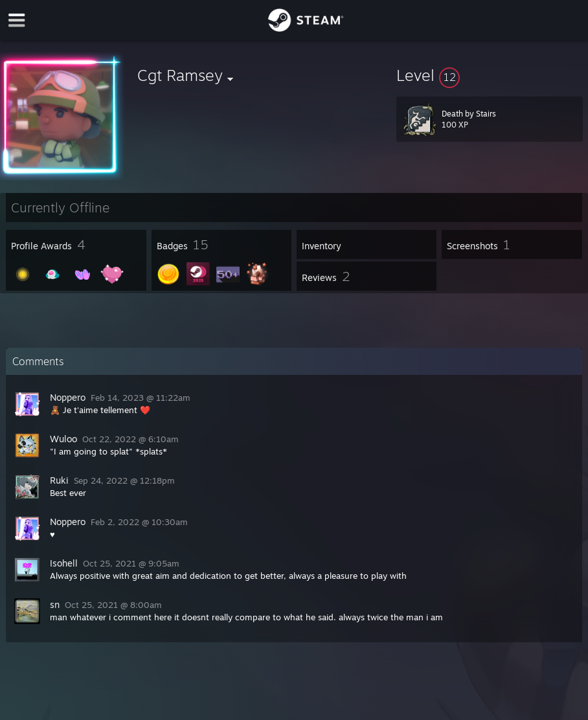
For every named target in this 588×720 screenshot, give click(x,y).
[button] (490, 75)
